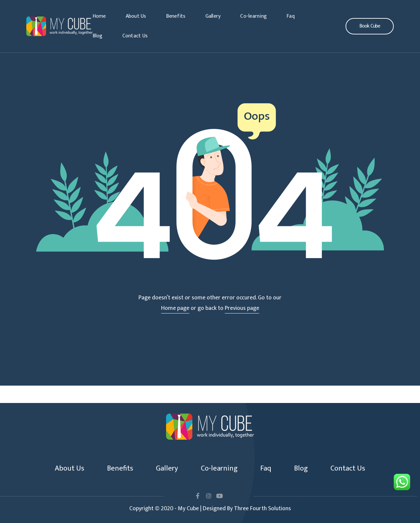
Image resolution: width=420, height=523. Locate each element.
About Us (136, 16)
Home (99, 16)
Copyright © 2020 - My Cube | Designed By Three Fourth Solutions (210, 509)
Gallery (213, 16)
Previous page (242, 308)
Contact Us (135, 36)
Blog (98, 36)
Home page (175, 308)
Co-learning (253, 16)
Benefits (176, 16)
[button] (370, 26)
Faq (291, 16)
